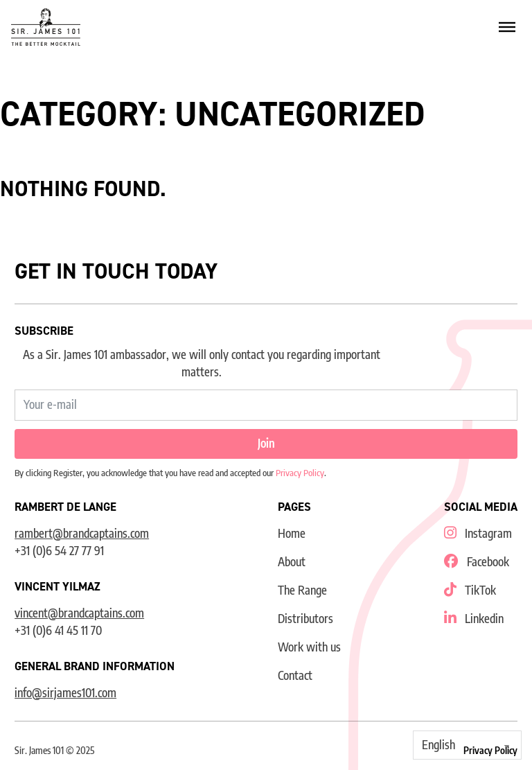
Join (266, 443)
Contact (295, 675)
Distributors (305, 619)
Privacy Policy (300, 473)
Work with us (309, 647)
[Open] (507, 27)
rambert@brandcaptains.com (82, 533)
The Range (302, 590)
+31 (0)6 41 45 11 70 (58, 630)
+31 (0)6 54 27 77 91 (59, 551)
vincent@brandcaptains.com (79, 613)
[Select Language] (467, 745)
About (292, 562)
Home (292, 533)
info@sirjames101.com (65, 693)
